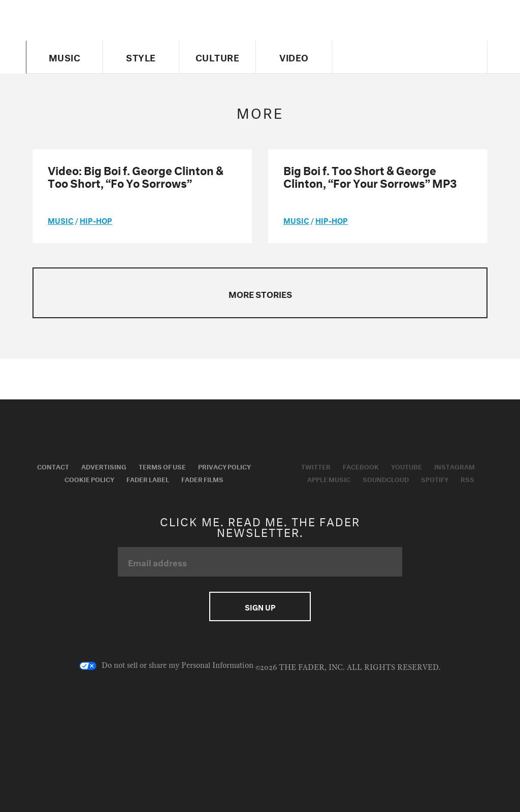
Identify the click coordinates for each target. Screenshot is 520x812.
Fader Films (202, 479)
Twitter (316, 466)
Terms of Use (162, 466)
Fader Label (148, 479)
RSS (467, 479)
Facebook (361, 466)
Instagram (454, 466)
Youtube (407, 466)
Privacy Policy (224, 466)
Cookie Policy (89, 479)
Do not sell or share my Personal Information (166, 666)
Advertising (104, 466)
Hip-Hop (96, 220)
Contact (53, 466)
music (61, 220)
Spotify (435, 479)
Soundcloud (386, 479)
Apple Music (329, 479)
